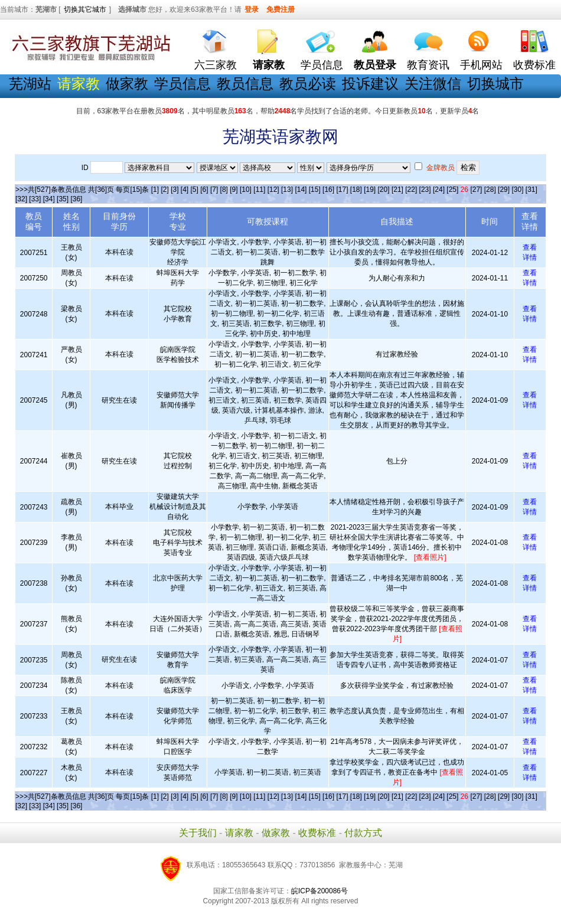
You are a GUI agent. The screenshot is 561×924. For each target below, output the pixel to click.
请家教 (239, 833)
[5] (195, 190)
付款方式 (363, 833)
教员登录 (375, 65)
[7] (214, 190)
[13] (287, 190)
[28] (490, 190)
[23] (425, 190)
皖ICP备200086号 (319, 891)
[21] (397, 190)
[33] (35, 199)
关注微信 (433, 84)
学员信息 (322, 65)
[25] (452, 190)
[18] (356, 190)
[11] (259, 190)
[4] (185, 190)
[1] (155, 190)
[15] (315, 190)
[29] (504, 190)
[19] (370, 190)
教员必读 (308, 84)
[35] (63, 199)
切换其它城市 (85, 9)
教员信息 (245, 84)
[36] (76, 199)
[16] (328, 190)
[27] (476, 190)
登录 (252, 9)
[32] (21, 199)
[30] (517, 190)
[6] (204, 190)
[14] (301, 190)
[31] (531, 190)
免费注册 (280, 9)
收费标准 (534, 65)
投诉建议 (370, 84)
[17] (342, 190)
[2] (164, 190)
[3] (175, 190)
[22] (411, 190)
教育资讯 (428, 65)
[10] (246, 190)
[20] (384, 190)
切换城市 (495, 84)
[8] (224, 190)
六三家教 (216, 65)
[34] (49, 199)
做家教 (127, 84)
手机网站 (481, 65)
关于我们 (198, 833)
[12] (273, 190)
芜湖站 (30, 84)
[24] (439, 190)
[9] (234, 190)
